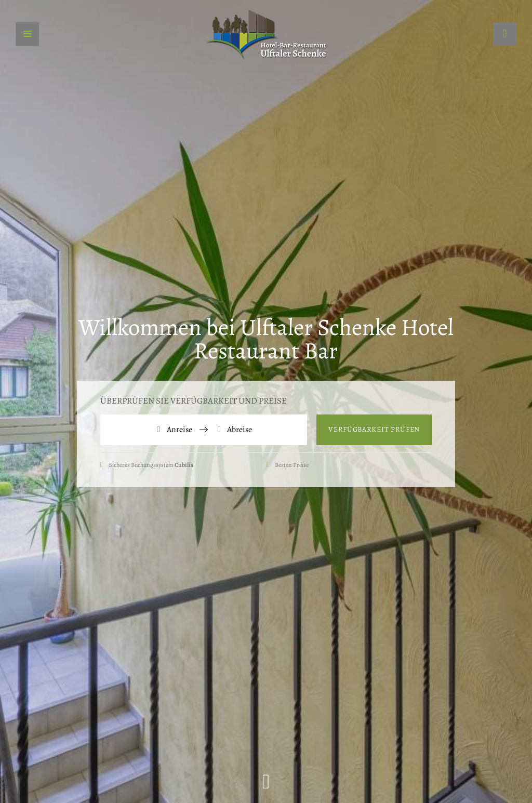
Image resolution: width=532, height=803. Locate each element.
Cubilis (184, 465)
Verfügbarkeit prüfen (374, 429)
